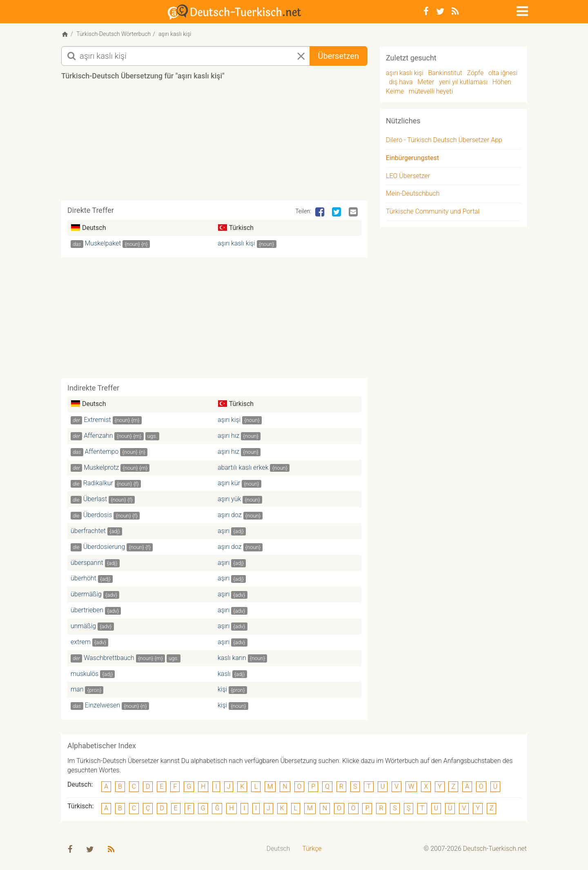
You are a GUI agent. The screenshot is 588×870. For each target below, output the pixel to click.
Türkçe (312, 850)
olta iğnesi (503, 74)
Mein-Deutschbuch (413, 195)
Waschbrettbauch (109, 659)
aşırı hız (228, 437)
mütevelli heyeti (431, 93)
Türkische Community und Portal (433, 213)
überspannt (87, 564)
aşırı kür (229, 485)
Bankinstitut (445, 74)
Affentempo (102, 453)
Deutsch (278, 850)
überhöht (84, 580)
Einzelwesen (103, 707)
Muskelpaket (103, 245)
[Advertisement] (214, 145)
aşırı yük (229, 501)
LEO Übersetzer (408, 177)
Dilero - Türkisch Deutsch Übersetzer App (444, 141)
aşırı (224, 532)
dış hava (401, 84)
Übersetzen (339, 57)
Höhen (502, 84)
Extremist (97, 421)
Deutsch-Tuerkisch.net (495, 850)
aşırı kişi (229, 421)
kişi (222, 691)
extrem (81, 643)
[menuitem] (278, 851)
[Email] (354, 214)
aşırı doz (230, 516)
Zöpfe (476, 74)
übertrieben (87, 611)
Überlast (95, 501)
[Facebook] (426, 11)
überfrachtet (88, 532)
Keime (395, 93)
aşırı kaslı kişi (236, 245)
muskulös (85, 675)
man (77, 691)
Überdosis (98, 516)
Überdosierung (104, 548)
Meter (426, 84)
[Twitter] (440, 11)
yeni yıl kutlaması (463, 84)
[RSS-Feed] (455, 11)
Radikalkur (98, 485)
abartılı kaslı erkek (243, 469)
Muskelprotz (101, 469)
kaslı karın (232, 659)
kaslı (224, 675)
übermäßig (86, 596)
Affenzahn (98, 437)
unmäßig (83, 627)
